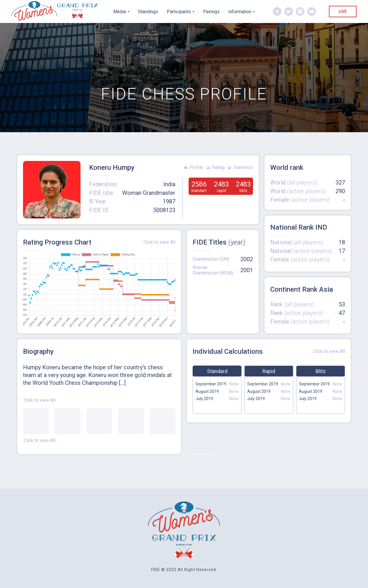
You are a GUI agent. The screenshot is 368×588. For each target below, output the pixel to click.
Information (240, 12)
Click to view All (159, 242)
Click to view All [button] (40, 400)
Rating (218, 167)
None (234, 391)
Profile (197, 167)
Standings (148, 12)
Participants (179, 12)
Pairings (211, 12)
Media (120, 12)
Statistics (243, 167)
